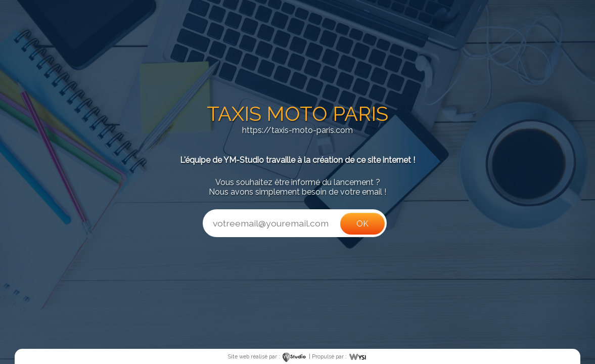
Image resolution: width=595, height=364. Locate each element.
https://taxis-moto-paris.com (297, 130)
